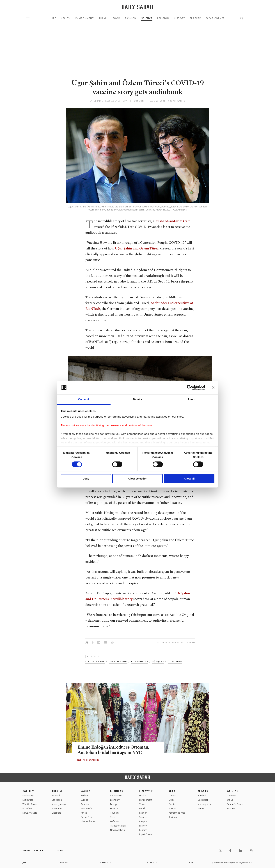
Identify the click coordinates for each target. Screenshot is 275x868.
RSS (191, 863)
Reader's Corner (235, 804)
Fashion (131, 18)
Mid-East (85, 796)
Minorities (57, 808)
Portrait (172, 808)
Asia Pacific (87, 808)
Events (172, 804)
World (86, 791)
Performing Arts (177, 813)
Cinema (172, 796)
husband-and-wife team (173, 221)
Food (117, 18)
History (180, 18)
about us (106, 863)
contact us (151, 863)
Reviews (173, 817)
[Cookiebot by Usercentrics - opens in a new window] (190, 387)
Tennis (201, 808)
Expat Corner (215, 18)
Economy (115, 800)
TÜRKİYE (57, 791)
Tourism (114, 813)
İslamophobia (88, 821)
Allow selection (137, 479)
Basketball (203, 800)
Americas (86, 804)
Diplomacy (28, 796)
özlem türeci (175, 662)
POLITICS (29, 791)
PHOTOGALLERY (91, 760)
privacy (64, 863)
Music (171, 800)
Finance (114, 808)
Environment (85, 18)
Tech (113, 817)
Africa (84, 813)
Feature (195, 18)
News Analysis (30, 813)
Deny (86, 479)
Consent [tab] (84, 399)
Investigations (59, 804)
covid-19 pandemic (95, 662)
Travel (103, 18)
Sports (203, 791)
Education (57, 800)
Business (117, 791)
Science (147, 18)
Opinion (233, 791)
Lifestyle (146, 791)
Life (53, 18)
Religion (163, 18)
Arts (172, 791)
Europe (85, 800)
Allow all (189, 479)
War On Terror (30, 804)
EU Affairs (27, 808)
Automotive (116, 796)
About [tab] (191, 399)
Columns (232, 796)
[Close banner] (213, 387)
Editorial (231, 808)
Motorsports (204, 804)
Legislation (28, 800)
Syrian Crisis (87, 817)
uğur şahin (158, 662)
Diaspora (57, 813)
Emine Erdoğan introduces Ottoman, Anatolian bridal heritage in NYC (113, 750)
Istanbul (56, 796)
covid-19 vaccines (118, 662)
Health (66, 18)
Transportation (118, 826)
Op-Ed (230, 800)
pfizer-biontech (140, 662)
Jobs (25, 863)
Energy (114, 804)
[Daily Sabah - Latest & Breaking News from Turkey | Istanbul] (137, 7)
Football (202, 796)
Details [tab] (137, 399)
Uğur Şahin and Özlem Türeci (137, 248)
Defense (114, 821)
